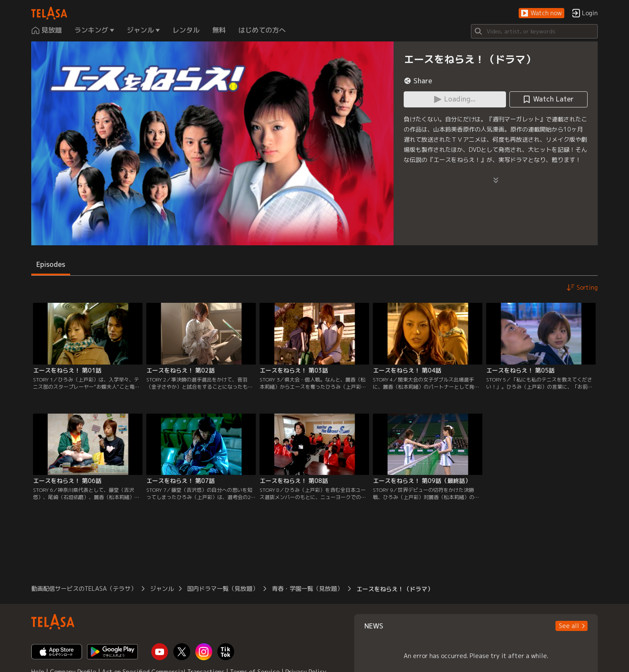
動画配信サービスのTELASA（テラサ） (84, 588)
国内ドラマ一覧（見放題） (223, 588)
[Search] (534, 31)
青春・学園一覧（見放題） (307, 588)
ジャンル (162, 588)
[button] (541, 13)
